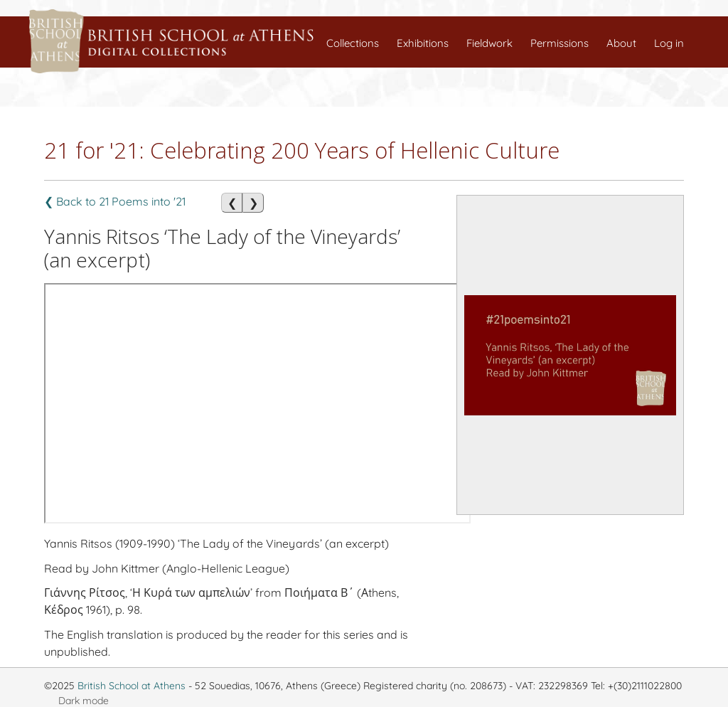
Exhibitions (423, 43)
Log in (669, 43)
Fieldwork (489, 43)
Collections (353, 43)
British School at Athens (132, 686)
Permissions (560, 43)
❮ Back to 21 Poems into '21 (115, 201)
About (621, 43)
